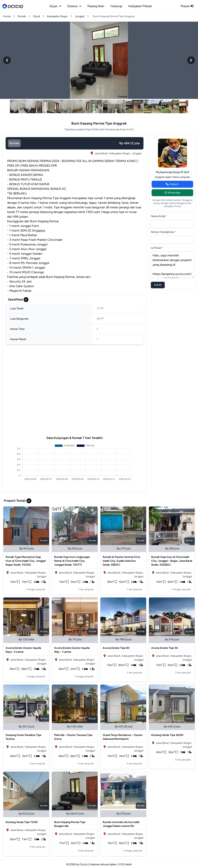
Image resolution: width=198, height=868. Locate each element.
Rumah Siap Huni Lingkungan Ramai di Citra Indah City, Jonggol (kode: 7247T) (72, 561)
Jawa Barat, (101, 153)
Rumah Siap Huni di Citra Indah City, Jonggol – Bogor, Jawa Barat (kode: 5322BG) (172, 561)
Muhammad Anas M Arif (172, 172)
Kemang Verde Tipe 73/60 (22, 822)
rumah (14, 143)
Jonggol (80, 16)
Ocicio (83, 864)
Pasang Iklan (96, 6)
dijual (55, 6)
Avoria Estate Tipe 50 (165, 648)
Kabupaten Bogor (57, 16)
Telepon (172, 184)
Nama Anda (159, 216)
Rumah (22, 16)
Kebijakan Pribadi (140, 6)
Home (7, 16)
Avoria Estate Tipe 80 (116, 648)
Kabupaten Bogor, (120, 153)
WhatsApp (172, 193)
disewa (74, 6)
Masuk (187, 6)
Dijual (36, 16)
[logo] (13, 6)
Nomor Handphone (163, 232)
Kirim (158, 285)
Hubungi (116, 6)
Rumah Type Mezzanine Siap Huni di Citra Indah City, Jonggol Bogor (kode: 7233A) (26, 561)
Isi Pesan (157, 248)
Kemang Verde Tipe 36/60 (167, 735)
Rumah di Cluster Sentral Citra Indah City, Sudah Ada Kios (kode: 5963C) (121, 561)
